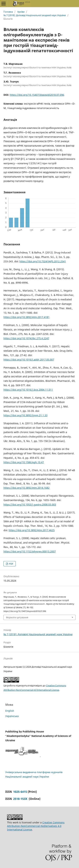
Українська (12, 716)
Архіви (21, 12)
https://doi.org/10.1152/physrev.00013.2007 (30, 551)
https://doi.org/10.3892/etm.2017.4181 (27, 317)
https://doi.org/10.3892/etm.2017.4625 (32, 530)
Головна (8, 12)
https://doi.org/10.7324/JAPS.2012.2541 (43, 261)
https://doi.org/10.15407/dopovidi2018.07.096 (37, 95)
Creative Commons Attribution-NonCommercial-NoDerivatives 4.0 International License (36, 826)
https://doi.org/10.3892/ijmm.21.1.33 (25, 415)
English (10, 711)
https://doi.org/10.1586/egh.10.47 (24, 462)
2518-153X (21, 799)
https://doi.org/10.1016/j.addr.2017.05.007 (29, 360)
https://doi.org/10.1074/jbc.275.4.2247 (26, 338)
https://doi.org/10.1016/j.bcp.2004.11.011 (28, 390)
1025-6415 (20, 792)
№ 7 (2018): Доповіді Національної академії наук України (35, 15)
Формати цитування (17, 617)
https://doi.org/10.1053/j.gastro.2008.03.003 (30, 505)
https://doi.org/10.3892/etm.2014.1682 (27, 488)
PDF (11, 564)
